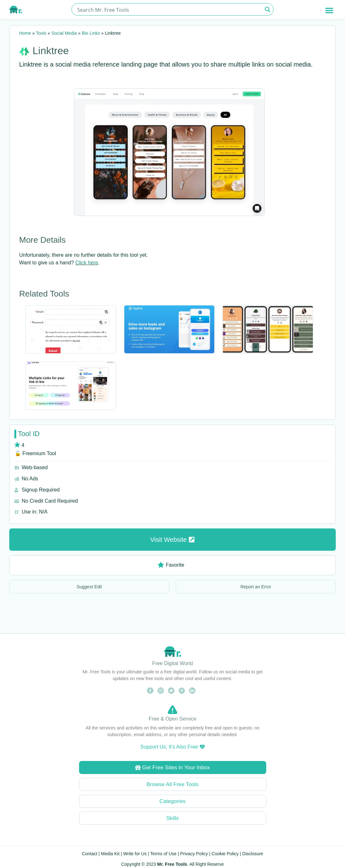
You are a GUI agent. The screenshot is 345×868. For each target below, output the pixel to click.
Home (25, 33)
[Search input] (169, 9)
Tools (41, 33)
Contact (90, 854)
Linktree (51, 51)
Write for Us (135, 854)
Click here (87, 263)
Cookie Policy (225, 854)
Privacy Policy (194, 854)
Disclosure (253, 854)
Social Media (64, 33)
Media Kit (110, 854)
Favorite (171, 565)
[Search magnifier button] (267, 9)
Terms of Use (163, 854)
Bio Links (91, 33)
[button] (329, 10)
